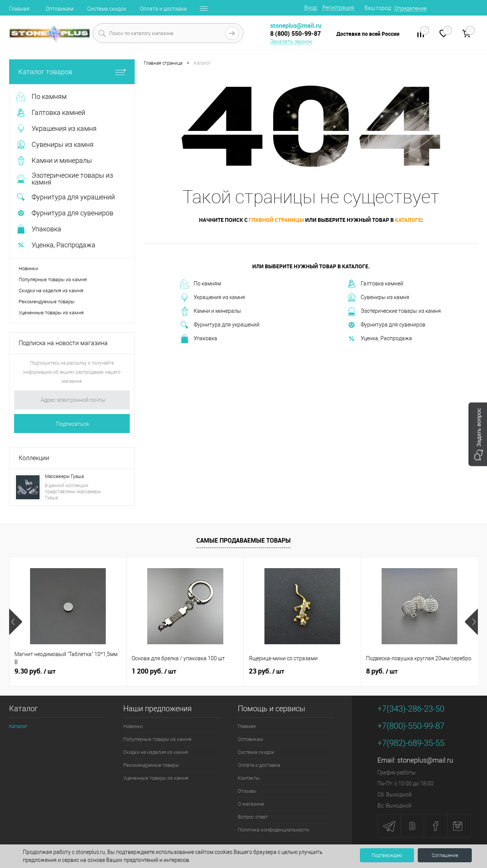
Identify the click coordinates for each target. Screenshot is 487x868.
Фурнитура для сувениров (386, 325)
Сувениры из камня (378, 298)
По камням (201, 284)
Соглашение (445, 855)
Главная (19, 9)
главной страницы (276, 220)
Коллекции (34, 458)
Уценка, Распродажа (380, 339)
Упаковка (199, 339)
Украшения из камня (212, 298)
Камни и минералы (211, 311)
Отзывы (247, 791)
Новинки (28, 268)
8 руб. (382, 671)
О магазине (251, 804)
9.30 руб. (35, 671)
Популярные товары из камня (53, 280)
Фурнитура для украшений (220, 325)
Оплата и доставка (163, 9)
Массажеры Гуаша (64, 476)
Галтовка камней (375, 284)
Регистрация (338, 8)
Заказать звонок (291, 41)
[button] (478, 434)
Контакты (249, 778)
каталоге (408, 220)
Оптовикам (60, 9)
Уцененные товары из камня (51, 313)
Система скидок (107, 9)
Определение (410, 8)
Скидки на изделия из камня (51, 291)
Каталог (18, 726)
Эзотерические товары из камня (394, 311)
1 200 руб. (154, 671)
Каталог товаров (72, 72)
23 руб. (267, 671)
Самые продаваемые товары (243, 540)
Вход (310, 8)
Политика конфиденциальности (273, 830)
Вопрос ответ (253, 817)
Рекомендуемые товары (47, 302)
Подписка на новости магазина (63, 343)
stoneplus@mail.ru (425, 760)
